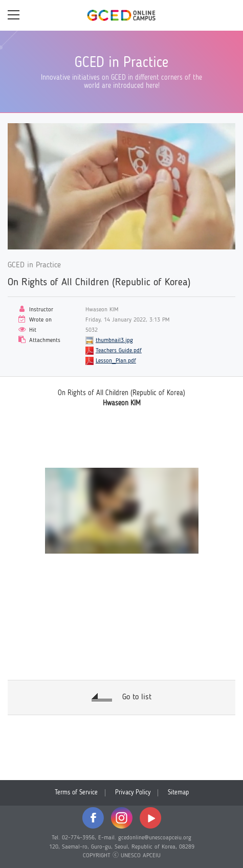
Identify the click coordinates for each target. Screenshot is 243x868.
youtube (150, 818)
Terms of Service (76, 793)
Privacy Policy (133, 793)
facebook (93, 818)
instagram (122, 818)
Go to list (137, 697)
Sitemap (178, 793)
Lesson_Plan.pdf (116, 361)
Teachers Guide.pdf (119, 351)
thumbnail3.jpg (114, 340)
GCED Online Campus (122, 15)
